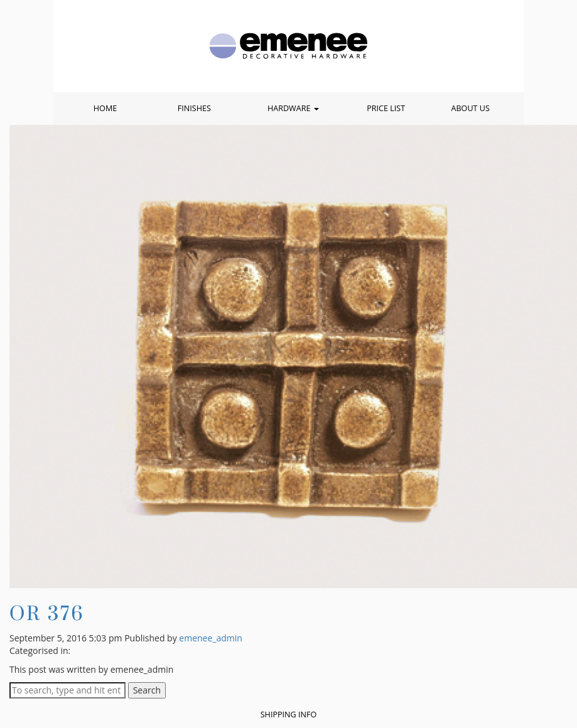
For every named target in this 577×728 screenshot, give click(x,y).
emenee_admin (211, 638)
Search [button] (147, 690)
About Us (470, 108)
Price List (386, 108)
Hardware (293, 108)
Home (105, 108)
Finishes (194, 108)
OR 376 (47, 613)
